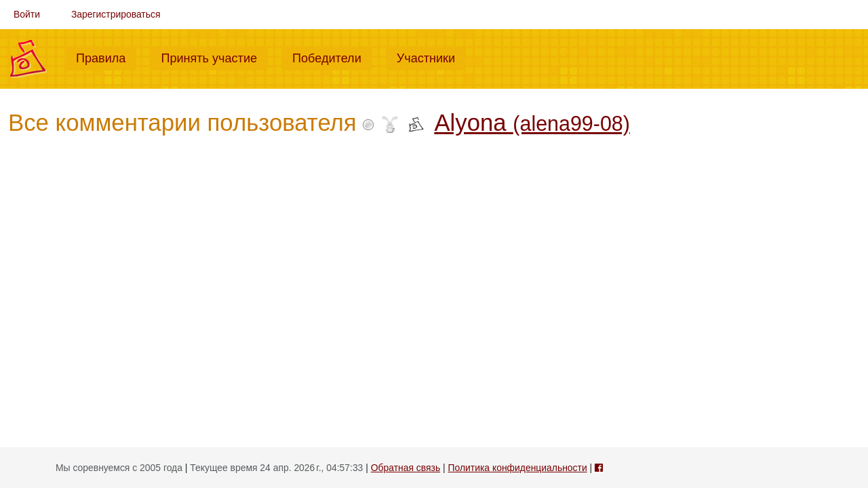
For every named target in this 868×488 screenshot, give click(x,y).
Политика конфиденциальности (518, 468)
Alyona (532, 123)
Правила (106, 57)
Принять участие (214, 57)
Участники (431, 57)
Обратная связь (406, 468)
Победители (332, 57)
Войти (27, 14)
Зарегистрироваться (116, 14)
